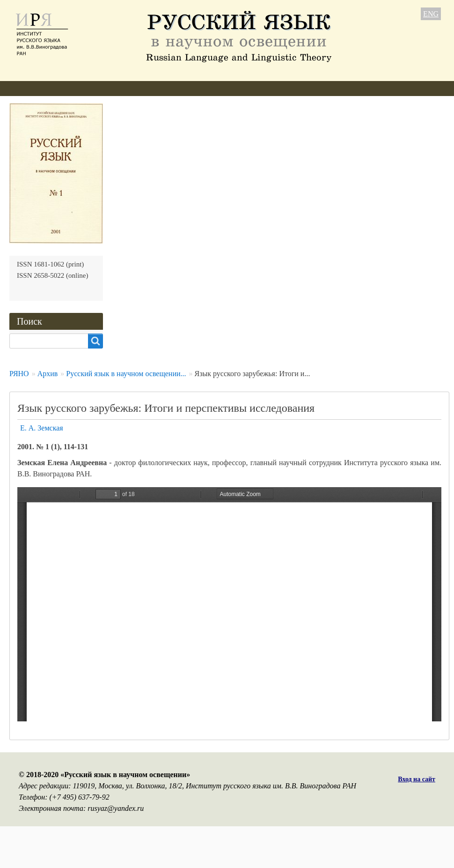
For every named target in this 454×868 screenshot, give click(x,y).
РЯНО (19, 374)
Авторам (135, 88)
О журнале (27, 88)
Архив (243, 88)
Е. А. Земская (42, 428)
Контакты (337, 88)
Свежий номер (191, 88)
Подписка (287, 88)
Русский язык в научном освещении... (126, 374)
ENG (431, 14)
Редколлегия (83, 88)
